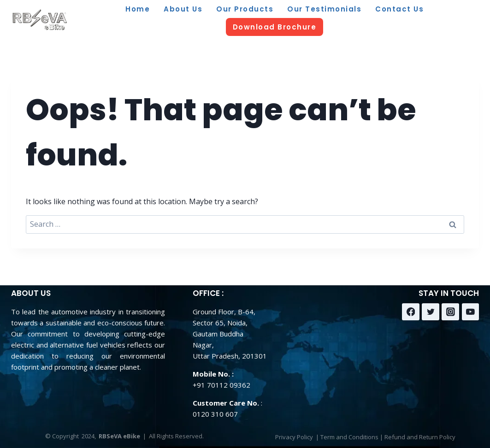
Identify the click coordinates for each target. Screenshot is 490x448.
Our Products (245, 9)
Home (138, 9)
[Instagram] (450, 312)
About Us (183, 9)
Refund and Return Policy (420, 437)
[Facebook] (411, 312)
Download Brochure (275, 27)
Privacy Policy (294, 437)
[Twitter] (431, 312)
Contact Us (399, 9)
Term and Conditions (349, 437)
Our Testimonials (324, 9)
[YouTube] (471, 312)
